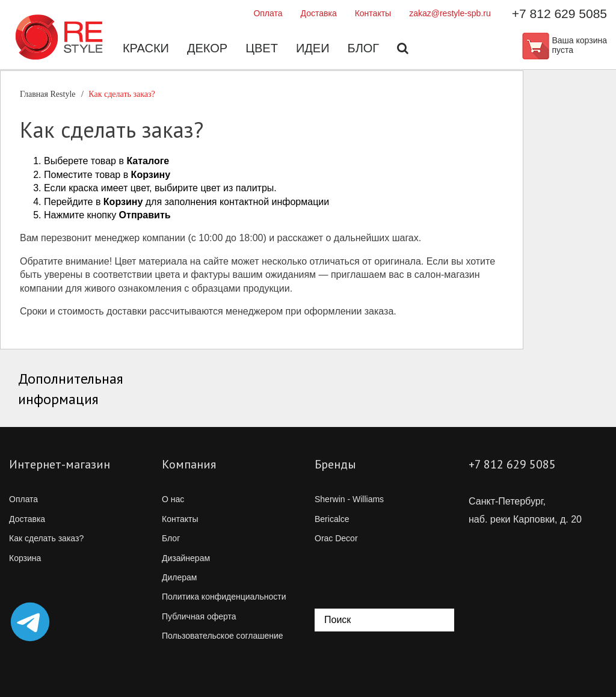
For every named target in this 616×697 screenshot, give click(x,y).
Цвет (262, 48)
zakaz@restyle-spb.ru (450, 13)
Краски (146, 48)
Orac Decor (336, 538)
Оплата (268, 13)
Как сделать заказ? (46, 538)
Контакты (373, 13)
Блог (364, 48)
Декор (207, 48)
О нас (173, 499)
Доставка (319, 13)
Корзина (25, 558)
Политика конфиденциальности (224, 597)
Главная (48, 94)
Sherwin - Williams (349, 499)
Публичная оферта (199, 616)
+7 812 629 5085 (559, 14)
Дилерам (179, 577)
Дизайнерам (186, 558)
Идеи (313, 48)
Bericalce (332, 519)
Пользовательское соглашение (223, 636)
